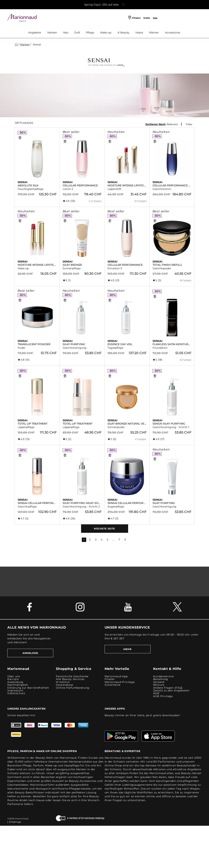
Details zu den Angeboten (171, 691)
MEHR (127, 649)
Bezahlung (161, 679)
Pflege (90, 33)
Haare (139, 33)
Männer (154, 33)
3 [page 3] (96, 540)
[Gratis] (148, 18)
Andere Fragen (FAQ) (168, 688)
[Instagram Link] (80, 609)
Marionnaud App (116, 676)
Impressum (15, 691)
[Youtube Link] (129, 609)
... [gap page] (113, 540)
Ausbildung (15, 682)
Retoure (159, 685)
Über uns (14, 676)
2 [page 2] (90, 540)
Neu (66, 33)
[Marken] (25, 44)
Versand (159, 682)
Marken (52, 33)
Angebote (35, 33)
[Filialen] (134, 18)
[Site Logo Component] (22, 18)
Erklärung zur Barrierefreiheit (28, 688)
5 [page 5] (108, 540)
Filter (189, 124)
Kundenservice (163, 676)
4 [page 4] (102, 540)
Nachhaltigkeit (18, 685)
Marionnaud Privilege (120, 682)
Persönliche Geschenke (72, 676)
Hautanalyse (65, 685)
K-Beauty (124, 33)
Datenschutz (16, 693)
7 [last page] (119, 540)
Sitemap (15, 822)
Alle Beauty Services (70, 679)
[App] (156, 18)
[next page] (125, 539)
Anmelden (30, 653)
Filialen (110, 679)
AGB (156, 693)
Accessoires (173, 33)
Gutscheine (112, 685)
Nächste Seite (104, 529)
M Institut (63, 682)
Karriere (13, 679)
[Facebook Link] (32, 609)
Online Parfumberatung (73, 688)
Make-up (106, 33)
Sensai (36, 44)
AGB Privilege (163, 696)
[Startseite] (16, 44)
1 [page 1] (84, 540)
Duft (77, 33)
